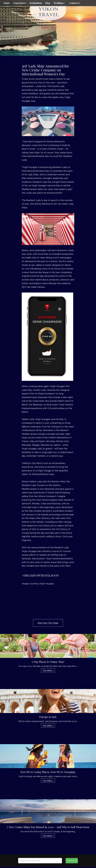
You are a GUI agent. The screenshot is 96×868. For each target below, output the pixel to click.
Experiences (20, 3)
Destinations (36, 3)
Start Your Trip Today (48, 623)
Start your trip (72, 861)
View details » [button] (48, 670)
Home (7, 3)
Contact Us (74, 3)
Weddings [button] (60, 3)
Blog (48, 3)
